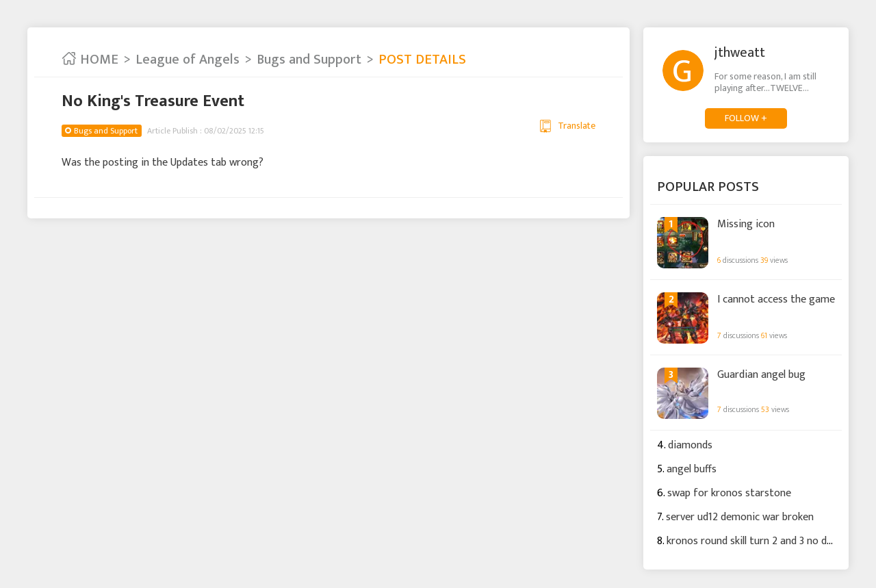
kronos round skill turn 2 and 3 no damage (762, 541)
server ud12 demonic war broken (740, 517)
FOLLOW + (746, 118)
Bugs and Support (309, 60)
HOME (90, 60)
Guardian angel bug (761, 375)
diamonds (690, 445)
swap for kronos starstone (729, 493)
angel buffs (692, 469)
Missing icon (746, 225)
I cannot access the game (776, 300)
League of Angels (188, 60)
